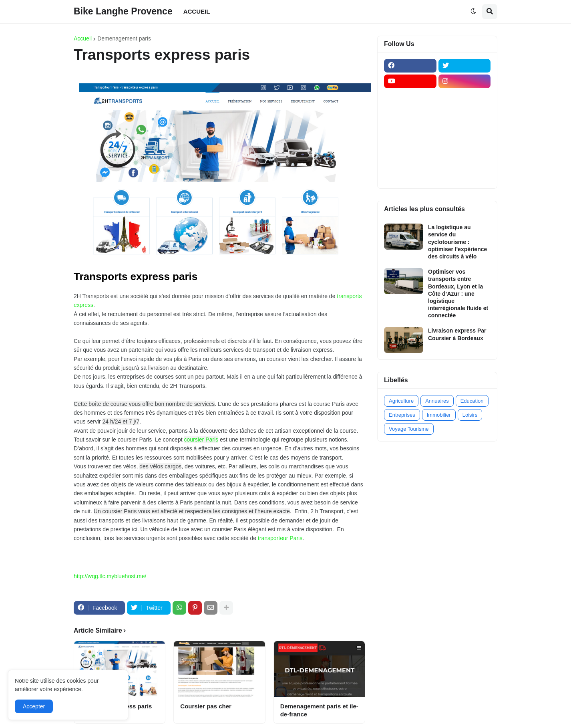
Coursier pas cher (206, 706)
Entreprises (402, 415)
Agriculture (401, 401)
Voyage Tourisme (409, 429)
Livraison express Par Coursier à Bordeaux (457, 334)
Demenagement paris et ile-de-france (319, 710)
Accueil (83, 38)
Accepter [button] (34, 706)
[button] (473, 12)
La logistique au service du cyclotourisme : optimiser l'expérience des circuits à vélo (457, 242)
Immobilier (439, 415)
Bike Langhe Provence (123, 11)
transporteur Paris (280, 538)
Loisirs (470, 415)
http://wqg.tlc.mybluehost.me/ (110, 576)
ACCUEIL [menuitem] (197, 11)
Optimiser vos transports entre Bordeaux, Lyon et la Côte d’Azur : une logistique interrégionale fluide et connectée (458, 293)
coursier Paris (201, 440)
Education (472, 401)
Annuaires (437, 401)
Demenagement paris (124, 38)
